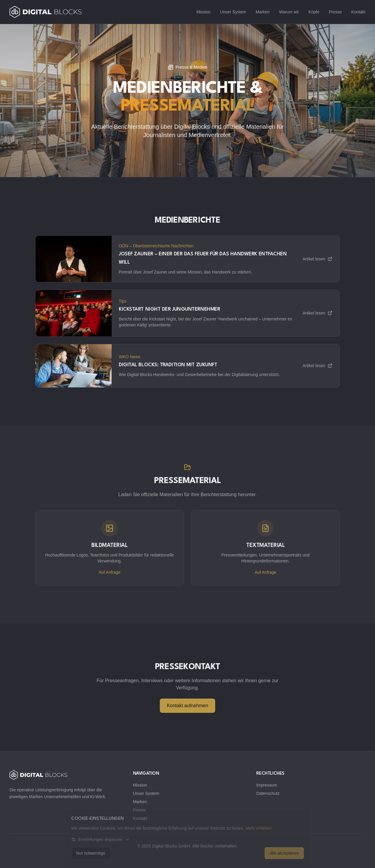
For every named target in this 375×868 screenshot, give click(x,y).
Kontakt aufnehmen (188, 706)
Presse (335, 12)
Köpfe (314, 12)
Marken (263, 12)
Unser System (233, 12)
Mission (203, 12)
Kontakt (358, 12)
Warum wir (289, 12)
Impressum (267, 785)
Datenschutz (268, 793)
